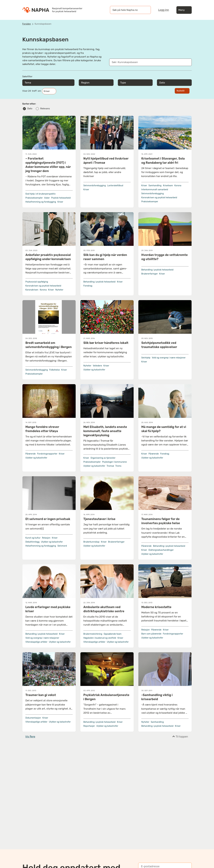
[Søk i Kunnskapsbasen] (147, 62)
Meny (184, 10)
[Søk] (146, 10)
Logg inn (164, 10)
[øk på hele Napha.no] (127, 10)
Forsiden (27, 24)
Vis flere (30, 737)
